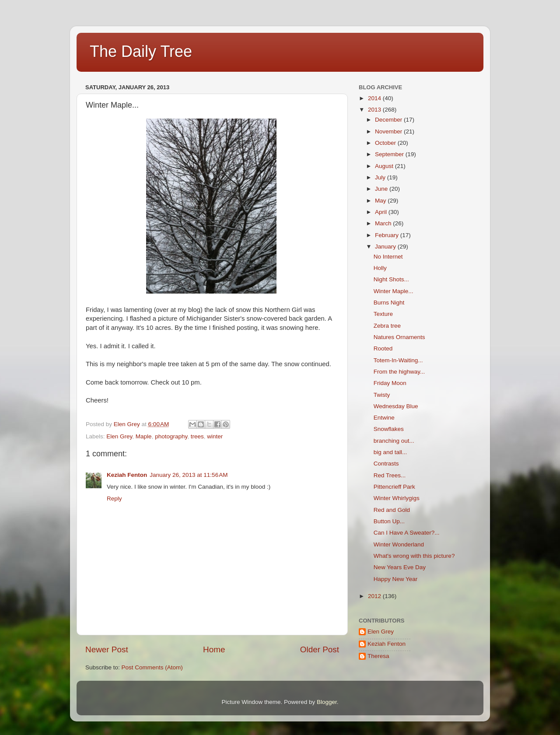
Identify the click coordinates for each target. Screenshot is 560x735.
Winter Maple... (394, 291)
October (386, 143)
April (382, 212)
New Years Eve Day (400, 567)
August (385, 166)
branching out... (394, 441)
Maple (144, 436)
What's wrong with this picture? (414, 556)
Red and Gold (392, 510)
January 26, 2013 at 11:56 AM (189, 475)
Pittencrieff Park (394, 487)
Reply (114, 499)
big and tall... (390, 452)
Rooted (383, 348)
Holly (380, 268)
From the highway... (399, 372)
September (390, 154)
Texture (383, 314)
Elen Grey (119, 436)
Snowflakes (389, 429)
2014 (375, 98)
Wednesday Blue (396, 406)
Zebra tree (387, 326)
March (384, 223)
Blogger (327, 702)
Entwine (384, 418)
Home (214, 649)
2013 (375, 110)
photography (171, 436)
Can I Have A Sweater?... (407, 533)
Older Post (320, 649)
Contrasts (386, 464)
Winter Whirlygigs (397, 498)
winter (215, 436)
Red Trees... (390, 475)
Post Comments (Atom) (152, 667)
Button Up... (389, 521)
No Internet (388, 257)
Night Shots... (391, 279)
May (381, 201)
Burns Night (389, 303)
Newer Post (107, 649)
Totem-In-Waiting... (398, 360)
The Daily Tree (141, 51)
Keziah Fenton (127, 475)
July (381, 177)
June (382, 189)
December (389, 120)
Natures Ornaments (399, 337)
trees (197, 436)
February (388, 235)
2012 (375, 596)
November (389, 131)
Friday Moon (390, 383)
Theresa (378, 656)
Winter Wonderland (399, 544)
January (386, 247)
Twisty (382, 395)
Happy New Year (396, 579)
